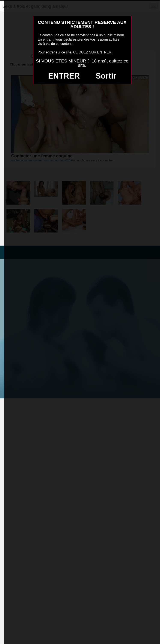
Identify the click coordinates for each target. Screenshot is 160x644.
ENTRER (64, 76)
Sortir (106, 76)
